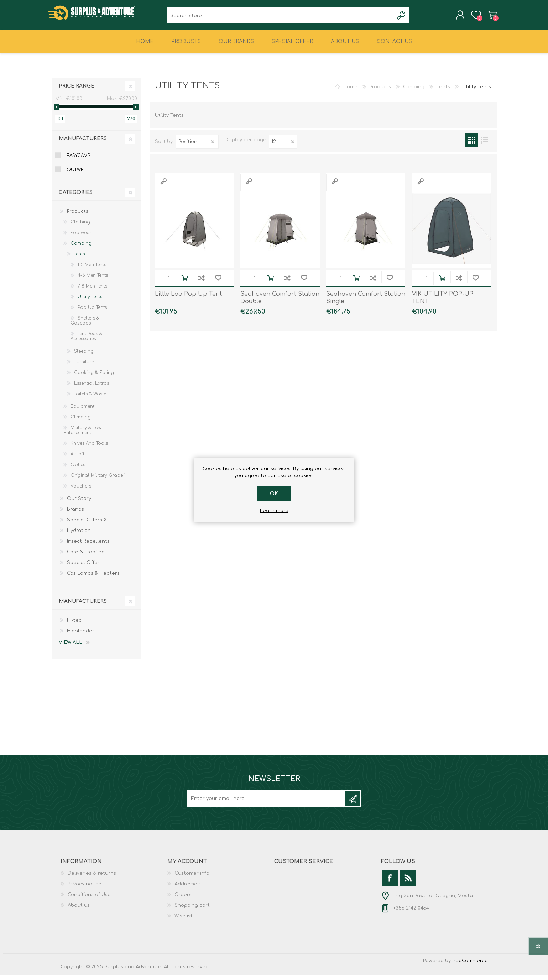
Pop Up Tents (92, 312)
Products (380, 92)
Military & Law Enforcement (82, 435)
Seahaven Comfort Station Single (366, 303)
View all (71, 647)
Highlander (81, 636)
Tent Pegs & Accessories (86, 341)
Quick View (163, 186)
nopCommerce (470, 966)
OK (274, 494)
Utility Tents (90, 302)
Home (350, 92)
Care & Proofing (86, 557)
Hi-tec (74, 625)
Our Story (79, 504)
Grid (472, 145)
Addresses (187, 889)
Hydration (79, 536)
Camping (414, 92)
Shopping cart (489, 17)
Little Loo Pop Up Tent (188, 299)
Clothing (80, 227)
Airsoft (77, 459)
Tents (443, 92)
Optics (78, 470)
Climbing (81, 422)
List (485, 145)
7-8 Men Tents (92, 291)
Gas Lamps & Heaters (93, 578)
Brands (75, 514)
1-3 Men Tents (92, 270)
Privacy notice (85, 889)
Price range (77, 91)
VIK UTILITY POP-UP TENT (443, 303)
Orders (183, 900)
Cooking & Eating (94, 378)
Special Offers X (87, 525)
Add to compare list (201, 283)
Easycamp (78, 160)
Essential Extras (92, 388)
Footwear (81, 238)
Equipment (82, 411)
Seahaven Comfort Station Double (280, 303)
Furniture (84, 367)
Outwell (78, 175)
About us (79, 910)
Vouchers (81, 491)
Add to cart (185, 283)
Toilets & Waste (90, 399)
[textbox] (280, 18)
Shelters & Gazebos (85, 326)
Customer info (192, 878)
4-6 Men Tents (93, 280)
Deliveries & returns (92, 878)
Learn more (274, 511)
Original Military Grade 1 (98, 480)
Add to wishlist (218, 283)
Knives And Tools (89, 448)
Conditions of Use (89, 900)
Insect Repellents (88, 546)
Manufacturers (83, 144)
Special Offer (83, 568)
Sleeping (84, 356)
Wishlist (184, 921)
